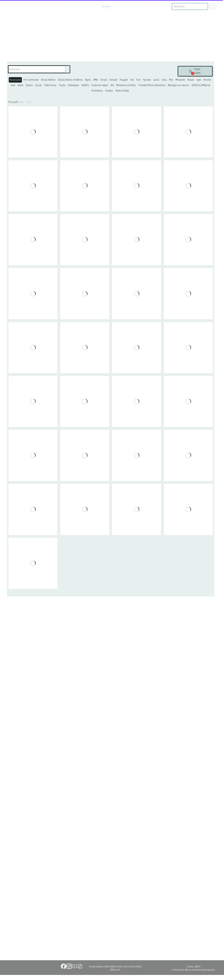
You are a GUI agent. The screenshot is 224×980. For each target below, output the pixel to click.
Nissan (191, 80)
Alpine (88, 80)
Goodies (109, 91)
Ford (138, 80)
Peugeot (124, 80)
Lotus (164, 80)
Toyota (62, 85)
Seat (13, 85)
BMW (96, 80)
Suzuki (38, 85)
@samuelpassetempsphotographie (200, 970)
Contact (125, 6)
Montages (87, 6)
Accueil (69, 6)
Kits (112, 85)
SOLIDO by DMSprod (201, 85)
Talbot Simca (50, 85)
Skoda (20, 85)
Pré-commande (31, 80)
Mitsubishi (180, 80)
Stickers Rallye (122, 91)
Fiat (132, 80)
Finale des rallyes (100, 85)
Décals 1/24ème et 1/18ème (70, 80)
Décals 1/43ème (48, 80)
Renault (113, 80)
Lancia (156, 80)
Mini (171, 80)
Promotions (97, 91)
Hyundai (147, 80)
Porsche (207, 80)
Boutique (106, 6)
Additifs (85, 85)
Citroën (104, 80)
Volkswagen (73, 85)
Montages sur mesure (178, 85)
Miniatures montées (126, 85)
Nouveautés (15, 80)
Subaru (29, 85)
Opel (199, 80)
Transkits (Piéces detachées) (152, 85)
